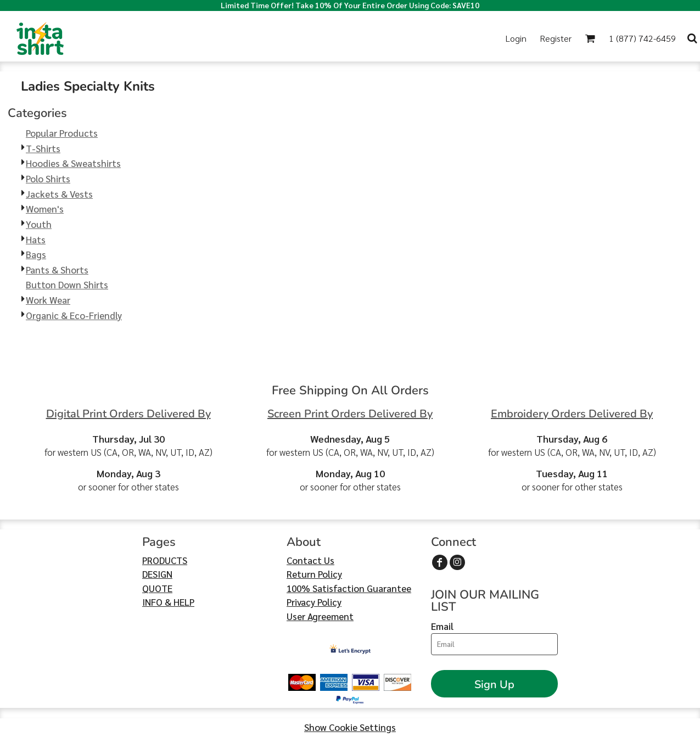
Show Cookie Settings (350, 727)
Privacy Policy (314, 602)
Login (516, 38)
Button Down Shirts (67, 284)
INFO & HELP (168, 602)
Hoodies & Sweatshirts (73, 163)
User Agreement (320, 616)
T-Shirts (43, 148)
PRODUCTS (165, 560)
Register (556, 38)
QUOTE (157, 588)
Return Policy (314, 574)
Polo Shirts (48, 178)
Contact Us (310, 560)
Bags (36, 254)
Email (442, 626)
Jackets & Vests (59, 194)
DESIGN (157, 574)
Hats (36, 239)
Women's (45, 209)
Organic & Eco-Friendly (74, 315)
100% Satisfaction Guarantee (349, 588)
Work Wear (48, 300)
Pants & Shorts (57, 270)
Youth (39, 224)
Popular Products (62, 133)
